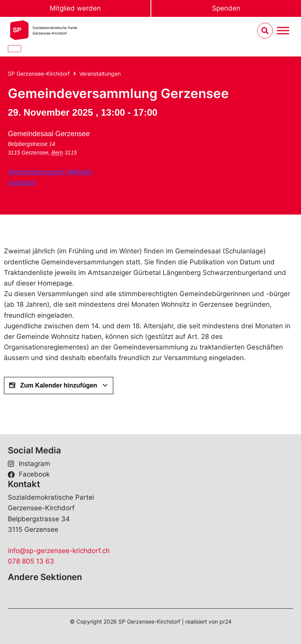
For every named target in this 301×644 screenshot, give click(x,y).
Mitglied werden (75, 8)
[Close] (15, 49)
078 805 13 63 (31, 561)
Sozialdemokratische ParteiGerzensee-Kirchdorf (55, 30)
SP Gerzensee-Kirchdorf (39, 74)
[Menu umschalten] (283, 31)
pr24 (226, 621)
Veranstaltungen (100, 74)
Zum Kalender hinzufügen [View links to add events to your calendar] (59, 386)
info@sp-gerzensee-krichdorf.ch (59, 551)
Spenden (226, 8)
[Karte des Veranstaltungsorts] (178, 161)
